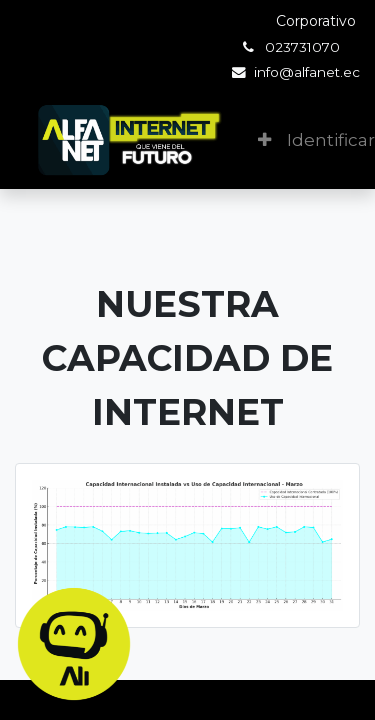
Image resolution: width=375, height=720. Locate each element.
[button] (264, 141)
